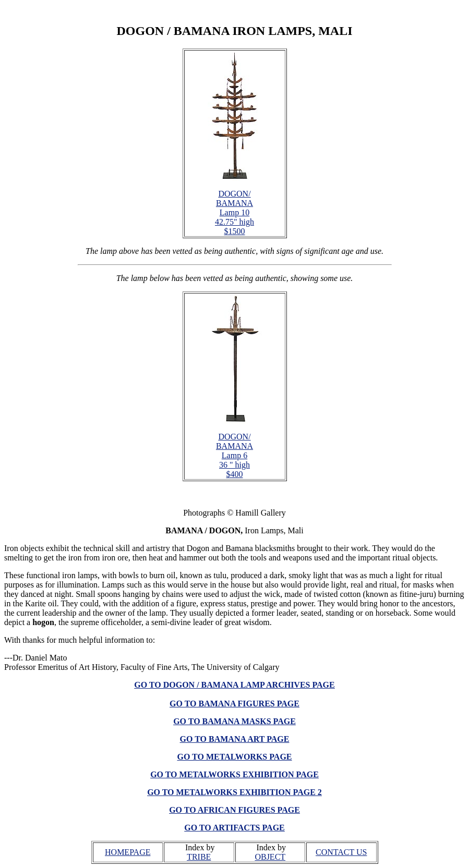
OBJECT (270, 857)
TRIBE (199, 857)
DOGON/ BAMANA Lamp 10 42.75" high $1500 (234, 212)
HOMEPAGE (128, 852)
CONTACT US (341, 852)
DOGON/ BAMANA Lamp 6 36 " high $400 (234, 455)
